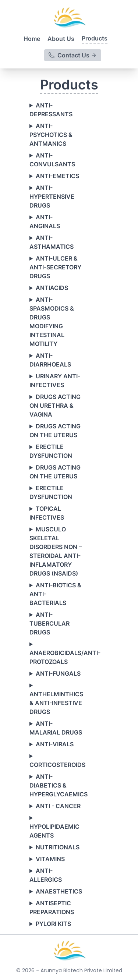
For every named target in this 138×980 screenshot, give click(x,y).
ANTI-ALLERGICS (46, 875)
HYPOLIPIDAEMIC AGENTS (54, 831)
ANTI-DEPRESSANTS (51, 110)
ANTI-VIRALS (55, 744)
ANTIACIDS (52, 288)
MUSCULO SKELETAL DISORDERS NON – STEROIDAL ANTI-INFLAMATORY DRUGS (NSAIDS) (56, 551)
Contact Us (73, 55)
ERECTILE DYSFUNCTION (51, 451)
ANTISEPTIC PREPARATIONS (52, 908)
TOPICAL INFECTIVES (47, 513)
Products (95, 38)
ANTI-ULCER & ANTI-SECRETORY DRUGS (55, 267)
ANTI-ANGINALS (45, 222)
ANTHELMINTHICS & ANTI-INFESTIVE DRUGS (56, 703)
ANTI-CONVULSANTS (52, 160)
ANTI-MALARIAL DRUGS (56, 728)
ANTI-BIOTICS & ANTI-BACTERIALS (55, 594)
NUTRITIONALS (58, 847)
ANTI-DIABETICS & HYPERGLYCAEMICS (56, 785)
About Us (61, 39)
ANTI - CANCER (58, 806)
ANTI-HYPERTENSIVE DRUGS (52, 197)
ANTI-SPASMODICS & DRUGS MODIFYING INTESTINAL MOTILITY (52, 322)
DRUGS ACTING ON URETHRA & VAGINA (55, 406)
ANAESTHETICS (59, 891)
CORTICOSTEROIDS (56, 765)
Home (32, 39)
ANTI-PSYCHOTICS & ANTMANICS (51, 135)
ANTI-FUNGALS (58, 673)
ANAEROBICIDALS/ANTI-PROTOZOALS (56, 657)
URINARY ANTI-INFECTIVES (55, 381)
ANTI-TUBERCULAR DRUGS (49, 623)
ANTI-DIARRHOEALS (50, 360)
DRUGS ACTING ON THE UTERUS (55, 431)
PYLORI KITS (53, 924)
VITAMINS (50, 859)
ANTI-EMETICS (57, 176)
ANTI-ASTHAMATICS (52, 242)
